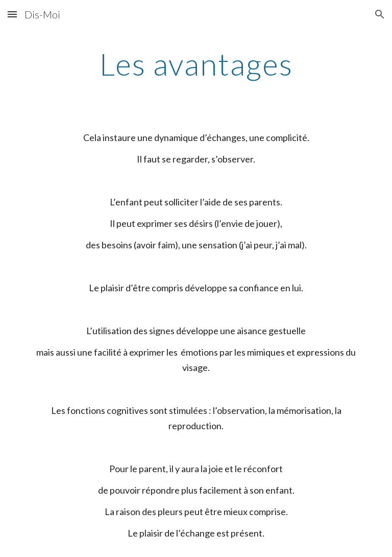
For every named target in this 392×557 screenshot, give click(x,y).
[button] (12, 14)
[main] (196, 64)
